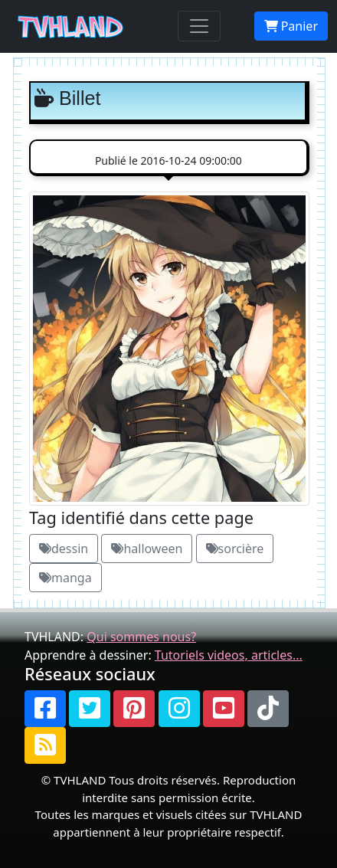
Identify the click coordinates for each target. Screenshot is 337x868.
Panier (291, 26)
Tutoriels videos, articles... (229, 655)
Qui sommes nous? (141, 637)
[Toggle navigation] (199, 26)
